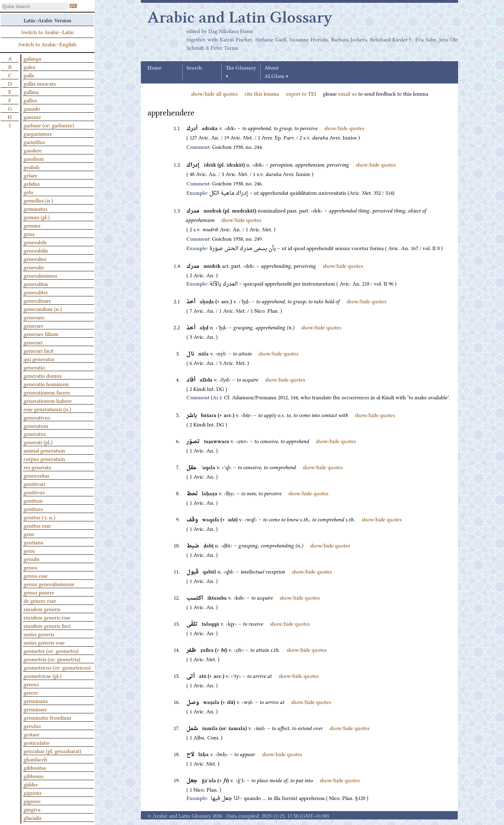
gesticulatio (37, 742)
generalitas (36, 283)
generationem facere (47, 392)
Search (194, 68)
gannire (32, 117)
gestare (32, 734)
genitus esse (37, 525)
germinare (35, 709)
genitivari (34, 483)
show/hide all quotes (214, 93)
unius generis (39, 634)
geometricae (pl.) (43, 675)
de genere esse (40, 600)
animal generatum (44, 450)
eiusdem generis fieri (47, 625)
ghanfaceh (35, 759)
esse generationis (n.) (47, 409)
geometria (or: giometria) (52, 659)
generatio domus (43, 375)
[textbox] (35, 6)
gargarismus (38, 133)
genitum (33, 500)
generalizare (37, 300)
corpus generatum (44, 458)
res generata (37, 467)
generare (34, 325)
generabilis (36, 250)
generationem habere (48, 400)
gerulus (32, 726)
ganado (32, 108)
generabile (35, 242)
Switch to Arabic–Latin (47, 32)
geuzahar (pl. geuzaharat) (53, 751)
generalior (35, 258)
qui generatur (39, 359)
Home (154, 68)
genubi (31, 559)
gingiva (32, 809)
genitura (33, 508)
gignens (33, 792)
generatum (36, 425)
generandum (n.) (43, 309)
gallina (31, 91)
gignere (32, 801)
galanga (32, 58)
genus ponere (39, 592)
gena (29, 233)
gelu (29, 192)
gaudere (33, 150)
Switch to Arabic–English (47, 44)
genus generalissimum (49, 584)
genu (29, 550)
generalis (34, 267)
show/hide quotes (344, 128)
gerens (31, 684)
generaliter (36, 292)
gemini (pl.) (37, 217)
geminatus (35, 208)
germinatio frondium (47, 717)
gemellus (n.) (38, 200)
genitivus (34, 492)
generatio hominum (46, 384)
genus (30, 567)
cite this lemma (262, 93)
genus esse (36, 575)
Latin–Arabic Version (47, 20)
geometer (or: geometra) (51, 650)
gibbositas (35, 767)
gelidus (32, 183)
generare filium (41, 334)
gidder (31, 784)
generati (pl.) (38, 442)
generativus (37, 417)
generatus (35, 433)
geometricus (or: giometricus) (57, 667)
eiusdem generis (42, 609)
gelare (30, 175)
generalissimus (40, 275)
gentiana (33, 542)
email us (347, 93)
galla (29, 75)
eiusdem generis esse (47, 617)
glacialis (33, 817)
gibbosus (34, 776)
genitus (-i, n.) (39, 517)
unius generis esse (44, 642)
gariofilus (34, 142)
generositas (36, 475)
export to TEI (301, 93)
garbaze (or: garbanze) (49, 125)
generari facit (39, 350)
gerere (31, 692)
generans (34, 317)
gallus (30, 100)
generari (33, 342)
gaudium (34, 158)
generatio (34, 367)
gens (29, 534)
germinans (36, 700)
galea (29, 66)
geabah (32, 167)
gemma (32, 225)
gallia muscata (40, 83)
